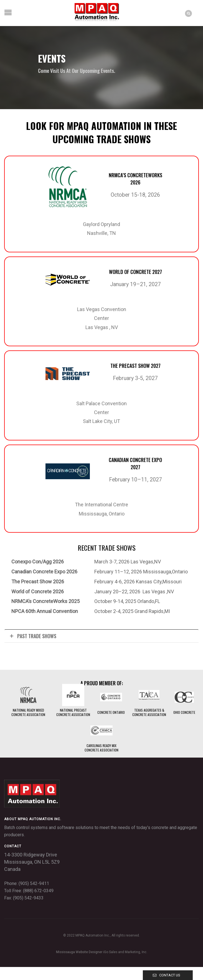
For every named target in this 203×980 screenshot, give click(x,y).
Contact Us (170, 975)
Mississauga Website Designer (79, 952)
